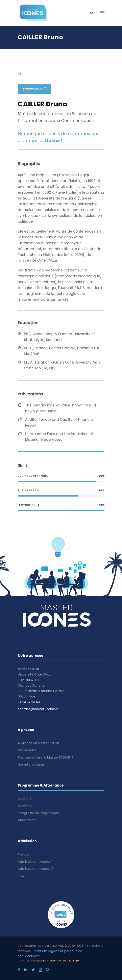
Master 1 (24, 799)
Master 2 (25, 806)
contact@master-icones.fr (38, 709)
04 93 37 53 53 (29, 702)
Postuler (24, 854)
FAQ (21, 876)
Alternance (27, 820)
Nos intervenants (31, 764)
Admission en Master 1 (35, 862)
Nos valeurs (27, 750)
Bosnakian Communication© (62, 961)
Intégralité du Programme (38, 813)
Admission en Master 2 (35, 869)
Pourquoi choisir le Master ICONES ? (46, 757)
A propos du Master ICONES (40, 743)
